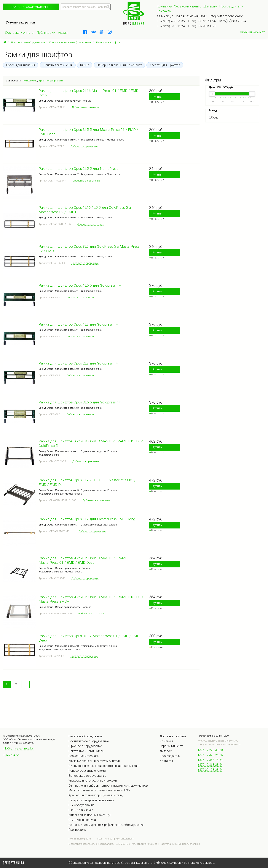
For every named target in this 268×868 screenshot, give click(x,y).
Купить (157, 97)
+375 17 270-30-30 (210, 750)
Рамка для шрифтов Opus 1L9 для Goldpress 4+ (78, 324)
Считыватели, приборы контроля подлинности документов (108, 786)
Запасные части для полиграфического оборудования (106, 825)
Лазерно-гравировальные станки (91, 800)
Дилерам (210, 6)
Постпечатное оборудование (28, 42)
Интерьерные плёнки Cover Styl (90, 815)
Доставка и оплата (19, 33)
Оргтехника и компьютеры (86, 751)
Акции (63, 33)
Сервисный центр (188, 6)
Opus (214, 118)
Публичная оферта (80, 839)
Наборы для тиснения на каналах (119, 65)
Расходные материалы (84, 756)
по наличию (30, 81)
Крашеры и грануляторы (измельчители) (96, 795)
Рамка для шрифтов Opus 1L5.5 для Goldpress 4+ (80, 285)
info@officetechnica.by (226, 16)
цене (42, 81)
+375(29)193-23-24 (171, 26)
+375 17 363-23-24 (210, 765)
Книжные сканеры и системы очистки (94, 761)
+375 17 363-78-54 (210, 760)
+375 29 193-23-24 (210, 770)
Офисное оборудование (85, 746)
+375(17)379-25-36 (171, 21)
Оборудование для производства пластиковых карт (104, 766)
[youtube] (102, 32)
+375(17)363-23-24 (232, 21)
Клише (85, 65)
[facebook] (85, 32)
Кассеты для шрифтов (165, 65)
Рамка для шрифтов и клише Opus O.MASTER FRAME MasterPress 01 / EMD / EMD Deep (83, 560)
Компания (164, 6)
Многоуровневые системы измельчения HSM (99, 790)
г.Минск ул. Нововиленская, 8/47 (182, 16)
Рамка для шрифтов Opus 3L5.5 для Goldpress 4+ (80, 402)
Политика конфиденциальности (116, 839)
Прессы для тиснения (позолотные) (70, 42)
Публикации (46, 33)
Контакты (164, 11)
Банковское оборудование (87, 776)
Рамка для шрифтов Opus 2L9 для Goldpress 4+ (78, 363)
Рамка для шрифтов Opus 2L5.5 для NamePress (78, 169)
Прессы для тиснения (21, 65)
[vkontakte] (93, 32)
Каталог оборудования (31, 7)
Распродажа (77, 830)
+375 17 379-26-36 (210, 755)
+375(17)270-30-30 (202, 26)
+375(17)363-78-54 (202, 21)
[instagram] (110, 32)
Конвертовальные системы (87, 771)
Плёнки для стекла (81, 810)
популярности (54, 81)
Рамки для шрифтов (108, 42)
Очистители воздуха (82, 820)
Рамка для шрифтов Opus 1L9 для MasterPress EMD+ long (87, 519)
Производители (231, 6)
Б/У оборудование (81, 805)
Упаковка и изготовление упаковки (93, 781)
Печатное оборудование (86, 736)
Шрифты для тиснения (58, 65)
